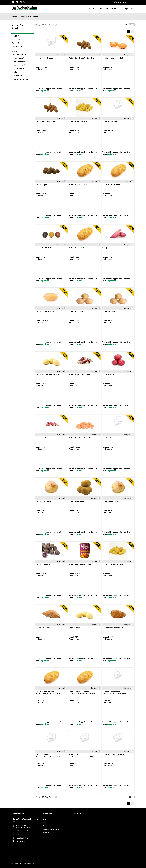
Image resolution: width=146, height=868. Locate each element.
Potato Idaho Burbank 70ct (113, 628)
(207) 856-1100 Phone (23, 831)
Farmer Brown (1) (19, 54)
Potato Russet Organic (111, 121)
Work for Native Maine (51, 829)
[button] (22, 28)
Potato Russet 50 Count (112, 185)
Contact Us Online (22, 838)
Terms (46, 826)
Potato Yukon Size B (43, 501)
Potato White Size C (110, 311)
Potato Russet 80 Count (45, 754)
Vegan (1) (15, 43)
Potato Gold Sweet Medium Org (81, 58)
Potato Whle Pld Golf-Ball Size (47, 375)
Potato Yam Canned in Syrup (80, 565)
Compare (61, 55)
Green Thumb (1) (19, 65)
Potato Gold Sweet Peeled (113, 58)
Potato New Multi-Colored (46, 248)
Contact (46, 833)
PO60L (126, 693)
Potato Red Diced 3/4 (44, 438)
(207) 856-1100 (121, 2)
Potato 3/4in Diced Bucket (113, 565)
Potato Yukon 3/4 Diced (78, 121)
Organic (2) (16, 40)
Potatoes (34, 17)
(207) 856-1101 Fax (22, 834)
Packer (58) (17, 72)
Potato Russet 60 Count (112, 691)
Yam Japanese (108, 248)
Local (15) (15, 36)
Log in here (44, 91)
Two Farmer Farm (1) (20, 79)
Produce (24, 17)
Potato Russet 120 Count (79, 691)
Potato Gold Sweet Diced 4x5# (81, 438)
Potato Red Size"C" (110, 375)
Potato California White (45, 311)
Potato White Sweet (43, 628)
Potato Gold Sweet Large (45, 121)
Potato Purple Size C (44, 565)
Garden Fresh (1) (19, 58)
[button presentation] (133, 25)
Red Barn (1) (17, 76)
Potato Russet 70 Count (78, 185)
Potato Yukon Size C (110, 501)
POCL (92, 757)
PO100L (59, 693)
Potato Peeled (75, 628)
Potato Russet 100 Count (45, 691)
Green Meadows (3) (20, 61)
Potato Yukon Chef (76, 501)
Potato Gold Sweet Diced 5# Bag (115, 754)
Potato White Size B (77, 311)
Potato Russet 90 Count (78, 248)
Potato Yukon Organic (44, 58)
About (45, 822)
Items (131, 9)
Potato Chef (74, 754)
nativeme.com (20, 841)
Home (14, 17)
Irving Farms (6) (18, 69)
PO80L (59, 757)
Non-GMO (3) (17, 47)
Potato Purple (41, 185)
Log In (131, 2)
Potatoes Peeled (109, 438)
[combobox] (132, 25)
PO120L (93, 693)
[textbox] (131, 25)
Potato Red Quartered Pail (79, 375)
